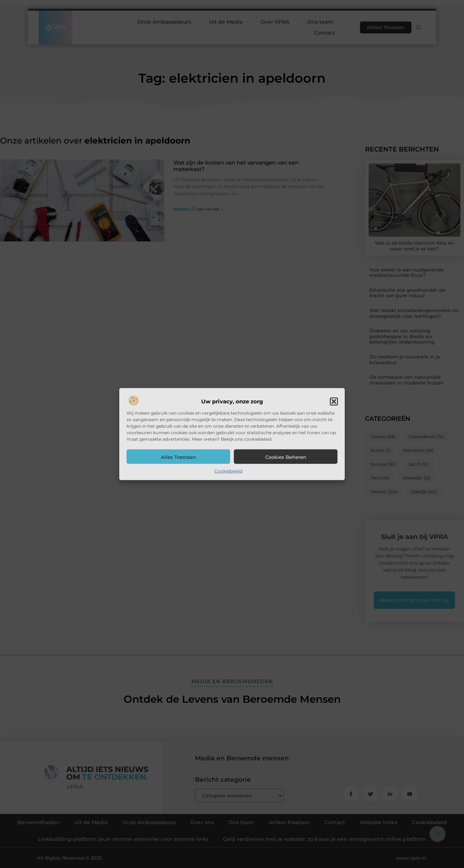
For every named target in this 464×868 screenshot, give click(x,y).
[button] (334, 402)
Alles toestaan (179, 457)
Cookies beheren (286, 457)
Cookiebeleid (228, 471)
